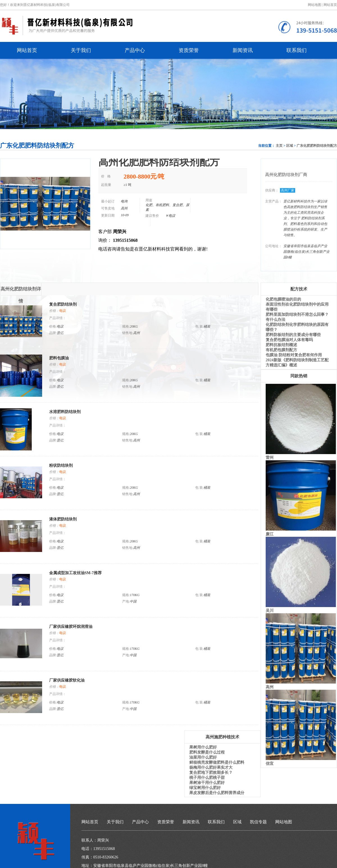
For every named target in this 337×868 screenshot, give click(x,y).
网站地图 (284, 822)
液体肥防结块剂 (63, 519)
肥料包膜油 (59, 358)
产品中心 (135, 50)
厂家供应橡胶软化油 (67, 680)
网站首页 (330, 5)
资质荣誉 (189, 50)
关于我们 (81, 50)
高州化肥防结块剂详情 (21, 291)
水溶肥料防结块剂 (65, 412)
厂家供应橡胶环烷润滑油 (71, 627)
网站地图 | (315, 5)
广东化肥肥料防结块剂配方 (317, 146)
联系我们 (297, 50)
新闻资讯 (243, 50)
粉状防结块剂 (61, 465)
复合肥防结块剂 (63, 304)
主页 (279, 146)
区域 (290, 146)
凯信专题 (258, 822)
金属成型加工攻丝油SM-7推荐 (75, 573)
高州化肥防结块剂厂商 (286, 175)
